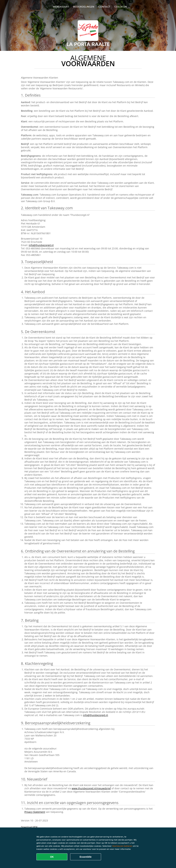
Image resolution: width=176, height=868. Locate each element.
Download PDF (29, 827)
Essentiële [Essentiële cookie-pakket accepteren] (86, 857)
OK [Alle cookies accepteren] (52, 857)
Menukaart (61, 7)
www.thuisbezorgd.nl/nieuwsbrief (91, 788)
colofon (121, 7)
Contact (104, 7)
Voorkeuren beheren (122, 846)
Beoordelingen (84, 7)
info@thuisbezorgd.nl (41, 245)
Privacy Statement (35, 812)
